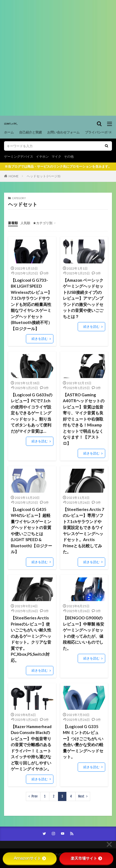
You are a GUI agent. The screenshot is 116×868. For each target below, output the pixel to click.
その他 (69, 156)
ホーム (9, 132)
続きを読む (40, 339)
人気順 (25, 223)
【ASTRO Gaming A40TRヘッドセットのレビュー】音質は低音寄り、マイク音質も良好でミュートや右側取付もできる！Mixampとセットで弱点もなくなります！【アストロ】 (84, 419)
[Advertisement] (58, 58)
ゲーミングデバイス (19, 156)
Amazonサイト (30, 858)
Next (81, 796)
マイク (56, 156)
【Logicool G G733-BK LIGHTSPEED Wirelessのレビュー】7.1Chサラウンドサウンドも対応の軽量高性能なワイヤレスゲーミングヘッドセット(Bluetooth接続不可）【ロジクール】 (31, 304)
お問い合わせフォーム (63, 132)
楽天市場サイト (86, 858)
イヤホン (42, 156)
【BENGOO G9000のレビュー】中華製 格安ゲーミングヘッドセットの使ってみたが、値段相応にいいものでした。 (83, 633)
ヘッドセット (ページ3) (44, 176)
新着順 (13, 223)
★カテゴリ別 (43, 223)
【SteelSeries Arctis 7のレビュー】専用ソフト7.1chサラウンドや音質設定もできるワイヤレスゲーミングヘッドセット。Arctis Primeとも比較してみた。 (83, 531)
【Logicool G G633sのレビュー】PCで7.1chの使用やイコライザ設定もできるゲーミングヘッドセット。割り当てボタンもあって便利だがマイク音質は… (32, 413)
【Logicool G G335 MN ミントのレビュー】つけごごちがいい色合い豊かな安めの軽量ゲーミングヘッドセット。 (83, 742)
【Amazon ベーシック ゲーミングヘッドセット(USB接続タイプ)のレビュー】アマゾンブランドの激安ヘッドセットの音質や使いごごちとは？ (83, 298)
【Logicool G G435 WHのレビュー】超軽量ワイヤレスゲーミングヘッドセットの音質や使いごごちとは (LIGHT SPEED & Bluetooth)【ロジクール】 (31, 531)
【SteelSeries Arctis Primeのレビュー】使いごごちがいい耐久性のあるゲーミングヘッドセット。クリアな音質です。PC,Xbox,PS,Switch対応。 (31, 639)
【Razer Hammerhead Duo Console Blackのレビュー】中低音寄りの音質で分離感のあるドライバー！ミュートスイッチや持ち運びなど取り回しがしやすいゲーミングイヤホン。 (31, 748)
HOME (14, 176)
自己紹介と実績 (30, 132)
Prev (35, 796)
